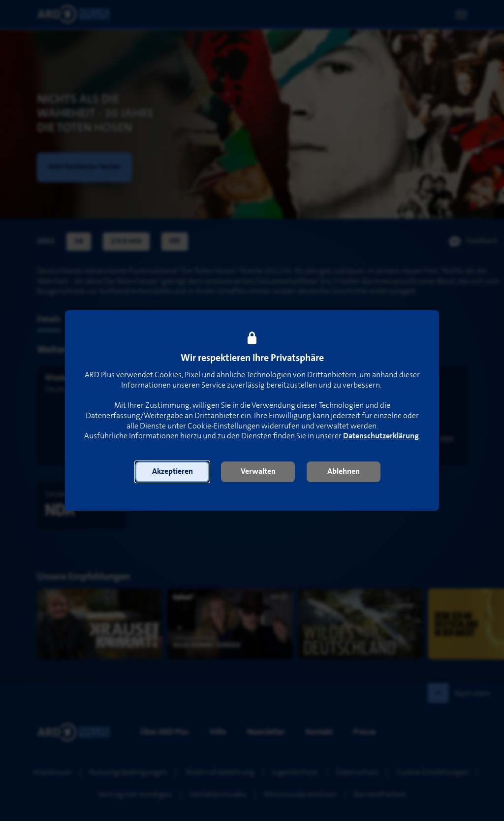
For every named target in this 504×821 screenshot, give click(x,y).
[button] (172, 472)
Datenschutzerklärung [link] (381, 436)
